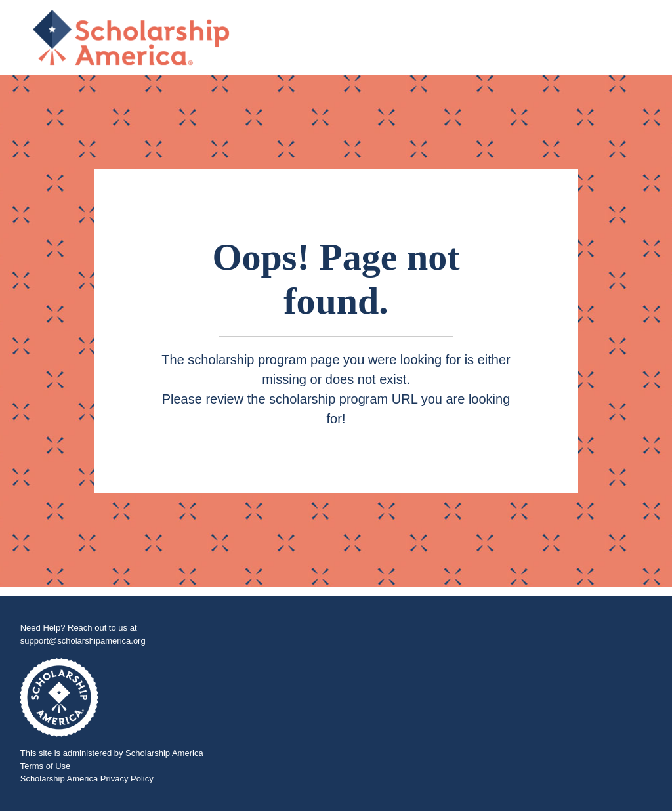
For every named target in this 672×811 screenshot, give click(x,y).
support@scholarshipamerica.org (83, 641)
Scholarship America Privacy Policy (87, 779)
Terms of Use (46, 766)
